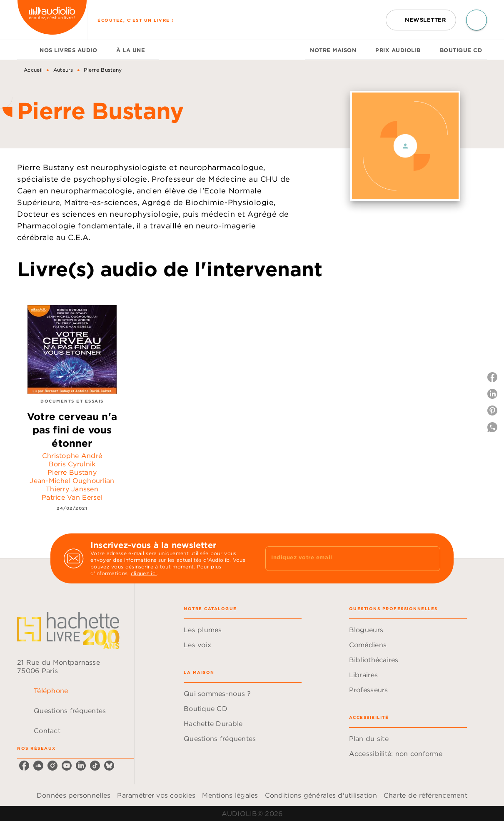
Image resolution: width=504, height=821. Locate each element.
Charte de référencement (425, 795)
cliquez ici (144, 573)
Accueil (33, 70)
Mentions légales (230, 795)
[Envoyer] (430, 558)
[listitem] (24, 766)
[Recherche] (477, 20)
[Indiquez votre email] (342, 558)
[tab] (26, 50)
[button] (421, 20)
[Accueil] (52, 20)
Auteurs (63, 70)
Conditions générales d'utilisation (321, 795)
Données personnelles (74, 795)
